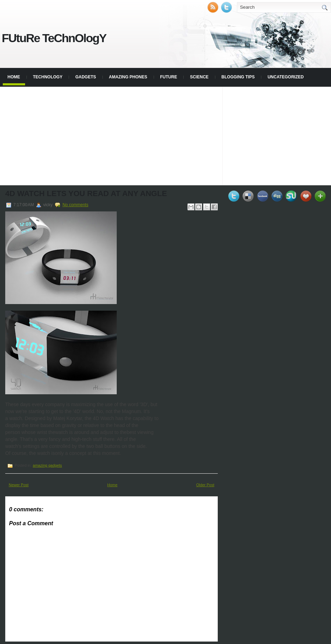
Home (14, 77)
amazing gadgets (47, 465)
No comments (75, 205)
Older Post (205, 485)
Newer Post (19, 485)
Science (199, 77)
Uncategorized (286, 77)
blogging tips (238, 77)
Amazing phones (128, 77)
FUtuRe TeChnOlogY (54, 38)
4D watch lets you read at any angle (86, 193)
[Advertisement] (166, 135)
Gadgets (86, 77)
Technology (48, 77)
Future (169, 77)
